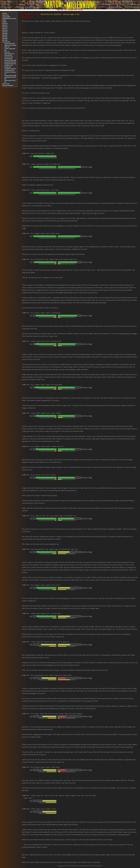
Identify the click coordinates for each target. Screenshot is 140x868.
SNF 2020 (5, 34)
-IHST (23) (7, 52)
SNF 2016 (5, 27)
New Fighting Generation (9, 18)
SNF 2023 (5, 39)
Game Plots (6, 15)
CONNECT (80, 10)
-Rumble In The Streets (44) (8, 66)
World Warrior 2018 (31, 14)
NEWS (58, 10)
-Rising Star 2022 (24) (10, 64)
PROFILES (71, 10)
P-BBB (4, 20)
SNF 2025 (5, 40)
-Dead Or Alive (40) (9, 44)
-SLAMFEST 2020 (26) (10, 69)
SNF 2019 (5, 32)
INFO (62, 10)
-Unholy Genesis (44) (10, 75)
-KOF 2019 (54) (8, 59)
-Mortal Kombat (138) (10, 60)
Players (4, 22)
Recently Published (8, 86)
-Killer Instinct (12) (9, 54)
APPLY (66, 10)
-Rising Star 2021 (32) (10, 62)
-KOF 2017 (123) (8, 57)
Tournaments (6, 42)
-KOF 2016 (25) (8, 55)
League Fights (6, 17)
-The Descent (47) (9, 70)
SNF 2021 (5, 35)
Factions (5, 13)
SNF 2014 (5, 23)
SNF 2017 (5, 29)
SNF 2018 (5, 30)
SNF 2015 (5, 25)
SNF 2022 (5, 37)
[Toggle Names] (28, 17)
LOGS (75, 10)
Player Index (6, 84)
